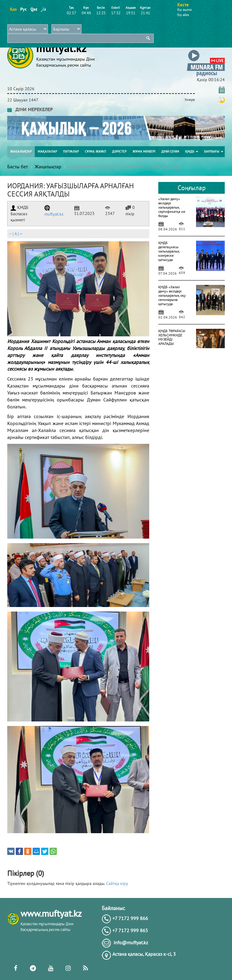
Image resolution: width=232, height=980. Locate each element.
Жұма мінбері (144, 151)
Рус (23, 9)
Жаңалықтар (21, 151)
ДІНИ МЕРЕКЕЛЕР (30, 109)
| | (15, 234)
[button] (206, 51)
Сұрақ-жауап (95, 151)
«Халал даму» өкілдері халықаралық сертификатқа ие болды (172, 207)
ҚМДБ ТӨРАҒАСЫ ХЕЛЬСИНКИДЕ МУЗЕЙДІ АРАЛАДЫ (172, 337)
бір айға (183, 15)
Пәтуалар (71, 151)
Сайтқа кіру (117, 883)
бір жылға (184, 10)
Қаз (13, 9)
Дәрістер (119, 151)
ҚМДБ (192, 151)
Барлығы (214, 151)
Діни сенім (170, 151)
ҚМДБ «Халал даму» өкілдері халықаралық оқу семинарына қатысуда (172, 295)
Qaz (34, 9)
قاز (43, 9)
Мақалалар (47, 151)
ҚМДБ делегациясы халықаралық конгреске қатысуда (169, 251)
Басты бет (18, 167)
